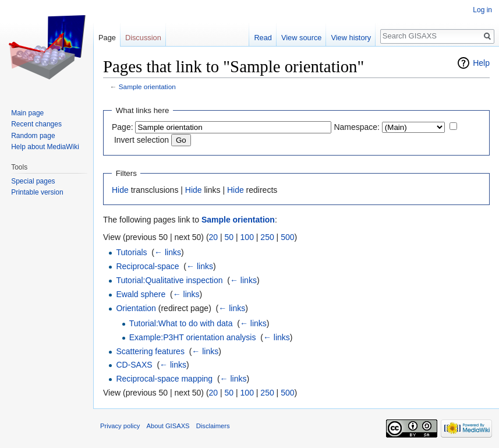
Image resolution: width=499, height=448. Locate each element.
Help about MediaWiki (45, 147)
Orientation (136, 308)
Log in (482, 10)
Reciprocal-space (147, 266)
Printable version (37, 192)
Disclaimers (213, 426)
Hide (120, 190)
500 (287, 237)
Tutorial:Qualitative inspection (169, 280)
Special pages (33, 181)
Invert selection (141, 140)
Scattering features (150, 351)
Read (263, 38)
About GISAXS (168, 426)
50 (229, 237)
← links (168, 252)
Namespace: (357, 127)
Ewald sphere (141, 294)
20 (214, 237)
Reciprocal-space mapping (164, 379)
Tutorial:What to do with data (181, 323)
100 (247, 237)
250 (267, 237)
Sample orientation (147, 87)
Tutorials (131, 252)
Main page (27, 113)
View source (301, 38)
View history (351, 38)
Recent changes (36, 124)
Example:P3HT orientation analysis (193, 337)
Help (481, 63)
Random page (33, 136)
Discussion (143, 38)
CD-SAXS (134, 365)
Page (107, 38)
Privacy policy (120, 426)
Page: (123, 127)
